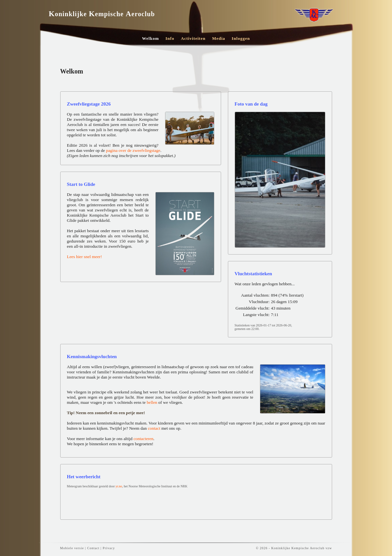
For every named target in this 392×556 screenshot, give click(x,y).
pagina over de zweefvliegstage (133, 150)
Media (218, 38)
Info (170, 38)
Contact (93, 548)
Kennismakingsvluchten (92, 357)
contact (155, 428)
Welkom (151, 38)
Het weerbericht (84, 477)
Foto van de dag (251, 104)
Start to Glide (81, 184)
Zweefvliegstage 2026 (89, 104)
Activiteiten (193, 38)
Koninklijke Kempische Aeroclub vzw (302, 548)
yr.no (119, 486)
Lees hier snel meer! (84, 257)
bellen (152, 402)
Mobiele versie (72, 548)
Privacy (109, 548)
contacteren (143, 439)
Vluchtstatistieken (253, 274)
